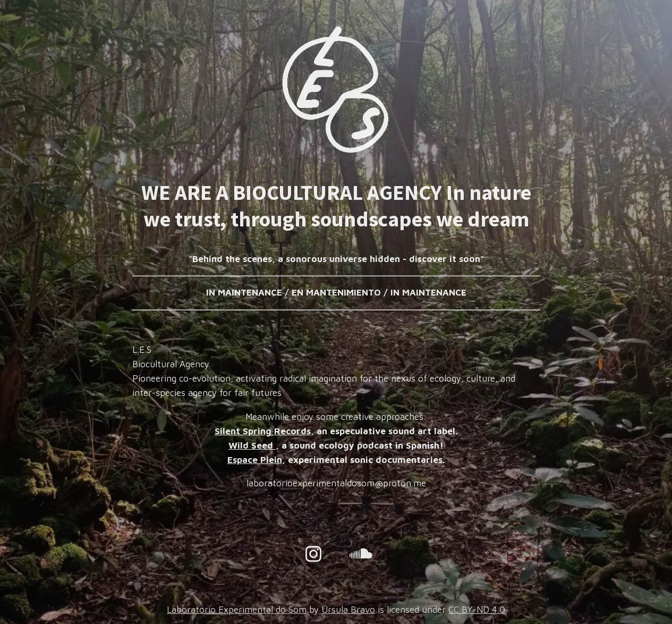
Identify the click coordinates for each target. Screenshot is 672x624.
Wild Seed (252, 445)
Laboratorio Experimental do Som (237, 610)
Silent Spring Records (263, 431)
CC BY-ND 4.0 (477, 610)
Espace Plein (255, 460)
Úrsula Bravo (348, 610)
